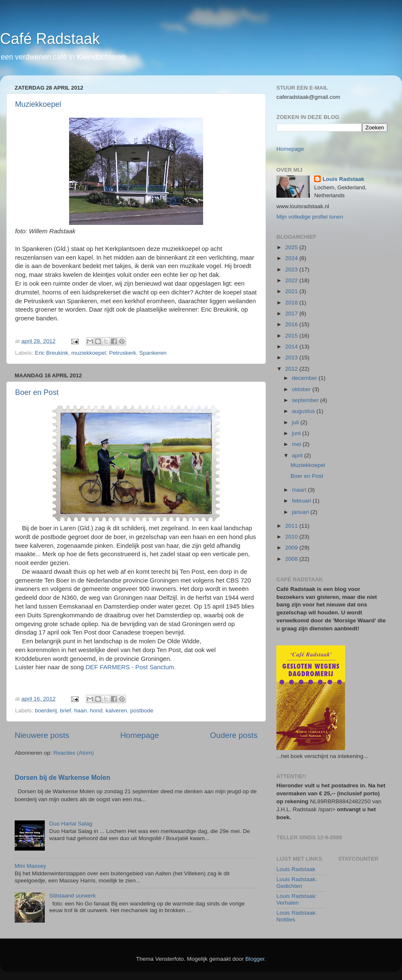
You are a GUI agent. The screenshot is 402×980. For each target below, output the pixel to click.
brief (65, 710)
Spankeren (153, 353)
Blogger (255, 959)
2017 (292, 313)
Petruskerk (122, 353)
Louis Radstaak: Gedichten (297, 883)
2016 (292, 324)
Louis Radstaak (343, 179)
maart (300, 490)
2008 (292, 559)
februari (302, 501)
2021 (292, 291)
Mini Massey (30, 866)
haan (80, 710)
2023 (292, 269)
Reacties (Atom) (73, 753)
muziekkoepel (89, 353)
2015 (292, 336)
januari (301, 512)
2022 (292, 280)
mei (297, 444)
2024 (292, 258)
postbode (142, 710)
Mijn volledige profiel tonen (310, 217)
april (298, 455)
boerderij (46, 710)
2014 (292, 347)
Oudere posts (234, 735)
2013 (292, 357)
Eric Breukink (52, 353)
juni (297, 433)
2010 (292, 537)
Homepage (139, 735)
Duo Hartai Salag (71, 824)
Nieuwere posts (42, 735)
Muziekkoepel (38, 104)
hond (96, 710)
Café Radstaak (50, 39)
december (305, 378)
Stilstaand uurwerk (72, 896)
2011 (292, 526)
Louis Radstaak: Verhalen (297, 899)
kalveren (116, 710)
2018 (292, 303)
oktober (302, 389)
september (306, 400)
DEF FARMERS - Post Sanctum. (130, 667)
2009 (292, 548)
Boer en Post (37, 392)
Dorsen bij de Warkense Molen (62, 778)
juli (296, 422)
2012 (292, 369)
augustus (304, 411)
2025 (292, 247)
